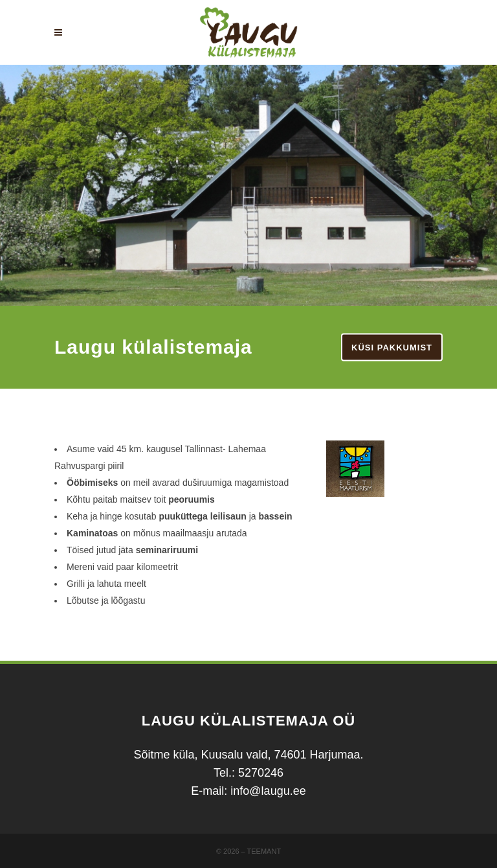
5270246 (261, 773)
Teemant (264, 851)
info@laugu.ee (268, 791)
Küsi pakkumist (392, 348)
